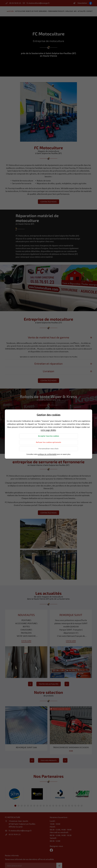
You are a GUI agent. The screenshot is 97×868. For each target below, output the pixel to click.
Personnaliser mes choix (48, 449)
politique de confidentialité (47, 454)
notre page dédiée (48, 430)
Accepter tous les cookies (49, 436)
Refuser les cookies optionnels (48, 442)
